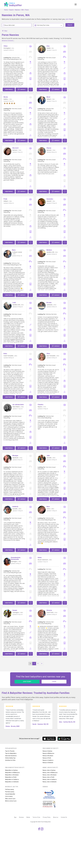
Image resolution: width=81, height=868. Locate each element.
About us (56, 817)
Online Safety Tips (10, 758)
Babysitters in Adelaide (12, 782)
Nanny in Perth (47, 758)
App (15, 817)
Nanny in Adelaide (48, 763)
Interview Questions (11, 756)
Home (6, 10)
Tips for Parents (10, 751)
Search (11, 10)
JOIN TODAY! (27, 682)
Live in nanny (9, 796)
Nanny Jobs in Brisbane (50, 775)
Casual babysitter (10, 794)
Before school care (11, 801)
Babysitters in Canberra (12, 779)
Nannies (17, 10)
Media (28, 817)
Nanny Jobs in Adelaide (50, 782)
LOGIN (54, 682)
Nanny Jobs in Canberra (50, 779)
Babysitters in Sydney (11, 770)
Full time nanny (10, 789)
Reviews (21, 817)
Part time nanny (10, 792)
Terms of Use (36, 817)
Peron (27, 10)
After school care (10, 799)
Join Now (69, 19)
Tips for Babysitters (11, 753)
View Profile (9, 89)
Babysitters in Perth (11, 777)
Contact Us (64, 817)
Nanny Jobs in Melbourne (50, 773)
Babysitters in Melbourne (12, 773)
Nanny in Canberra (48, 760)
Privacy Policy (47, 817)
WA (22, 10)
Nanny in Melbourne (48, 753)
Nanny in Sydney (47, 751)
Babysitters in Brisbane (12, 775)
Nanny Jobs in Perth (48, 777)
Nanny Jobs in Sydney (49, 770)
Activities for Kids (10, 760)
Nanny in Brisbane (48, 756)
